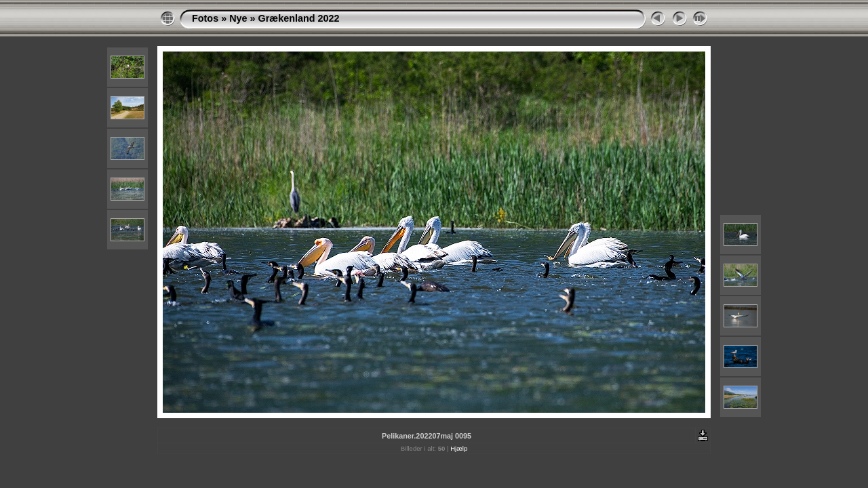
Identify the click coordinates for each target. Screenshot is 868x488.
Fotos (205, 18)
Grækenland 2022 (299, 18)
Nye (238, 18)
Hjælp (459, 448)
